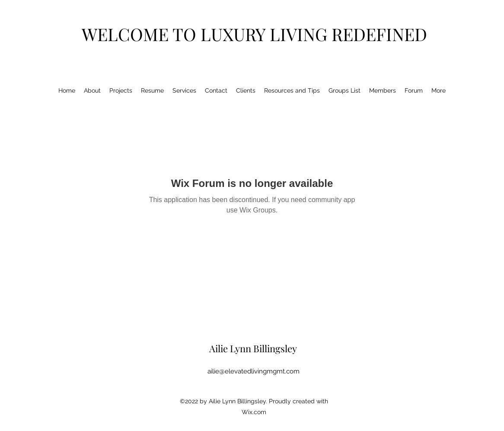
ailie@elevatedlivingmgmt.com (254, 371)
